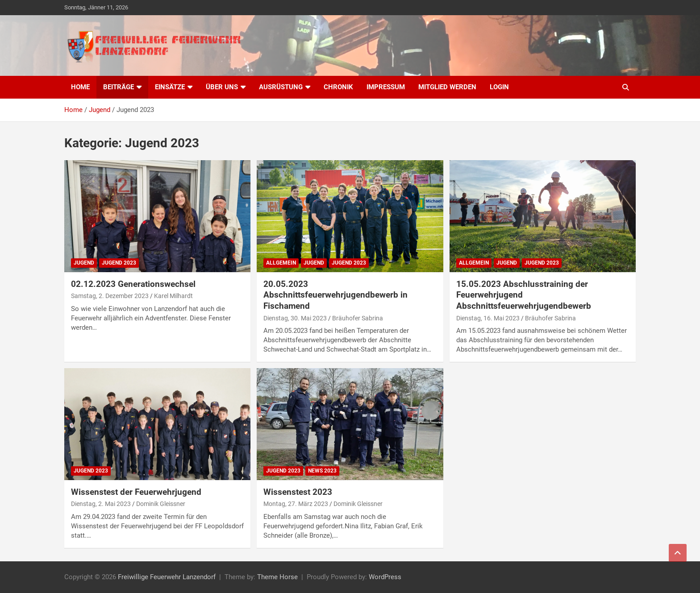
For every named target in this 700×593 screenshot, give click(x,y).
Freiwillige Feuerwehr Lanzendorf (167, 577)
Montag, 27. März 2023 (296, 504)
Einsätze (170, 87)
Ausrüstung (281, 87)
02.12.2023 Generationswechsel (133, 284)
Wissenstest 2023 (298, 492)
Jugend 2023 (119, 263)
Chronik (338, 87)
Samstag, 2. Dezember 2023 (110, 296)
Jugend (84, 263)
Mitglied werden (447, 87)
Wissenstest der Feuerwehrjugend (136, 492)
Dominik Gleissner (161, 504)
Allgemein (281, 263)
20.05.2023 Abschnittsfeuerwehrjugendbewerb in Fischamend (335, 295)
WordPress (385, 577)
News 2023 (322, 471)
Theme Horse (277, 577)
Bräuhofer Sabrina (358, 318)
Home (80, 87)
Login (499, 87)
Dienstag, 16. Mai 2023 (488, 318)
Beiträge (119, 87)
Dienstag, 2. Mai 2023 (101, 504)
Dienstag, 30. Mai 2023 (295, 318)
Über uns (222, 87)
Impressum (386, 87)
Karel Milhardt (173, 296)
